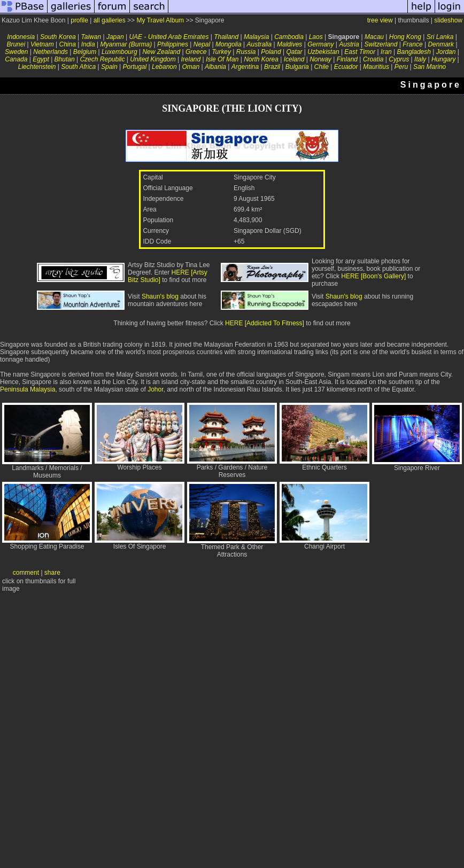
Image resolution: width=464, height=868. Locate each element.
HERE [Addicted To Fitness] (265, 323)
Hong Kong (405, 37)
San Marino (430, 67)
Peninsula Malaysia (28, 389)
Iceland (294, 59)
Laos (316, 37)
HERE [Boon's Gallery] (373, 276)
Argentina (245, 67)
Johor (155, 389)
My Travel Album (160, 20)
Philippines (173, 44)
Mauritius (376, 67)
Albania (215, 67)
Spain (109, 67)
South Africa (78, 67)
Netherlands (51, 52)
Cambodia (289, 37)
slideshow (448, 20)
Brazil (272, 67)
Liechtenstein (37, 67)
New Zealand (161, 52)
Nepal (202, 44)
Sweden (16, 52)
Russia (246, 52)
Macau (374, 37)
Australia (259, 44)
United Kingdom (153, 59)
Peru (401, 67)
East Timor (360, 52)
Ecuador (346, 67)
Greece (196, 52)
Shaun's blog (160, 296)
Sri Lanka (440, 37)
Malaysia (256, 37)
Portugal (134, 67)
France (412, 44)
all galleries (110, 20)
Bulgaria (297, 67)
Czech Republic (102, 59)
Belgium (85, 52)
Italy (420, 59)
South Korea (58, 37)
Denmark (441, 44)
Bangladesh (414, 52)
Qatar (294, 52)
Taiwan (91, 37)
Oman (191, 67)
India (88, 44)
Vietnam (42, 44)
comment (26, 573)
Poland (271, 52)
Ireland (191, 59)
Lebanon (164, 67)
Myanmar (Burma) (126, 44)
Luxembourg (119, 52)
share (52, 573)
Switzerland (381, 44)
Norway (320, 59)
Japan (115, 37)
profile (79, 20)
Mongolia (229, 44)
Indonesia (21, 37)
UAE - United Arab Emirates (169, 37)
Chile (322, 67)
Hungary (443, 59)
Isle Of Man (222, 59)
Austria (349, 44)
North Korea (261, 59)
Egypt (41, 59)
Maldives (289, 44)
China (68, 44)
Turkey (221, 52)
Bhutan (65, 59)
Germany (320, 44)
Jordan (446, 52)
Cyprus (399, 59)
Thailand (226, 37)
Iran (386, 52)
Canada (16, 59)
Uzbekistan (323, 52)
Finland (347, 59)
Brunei (16, 44)
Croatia (373, 59)
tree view (380, 20)
